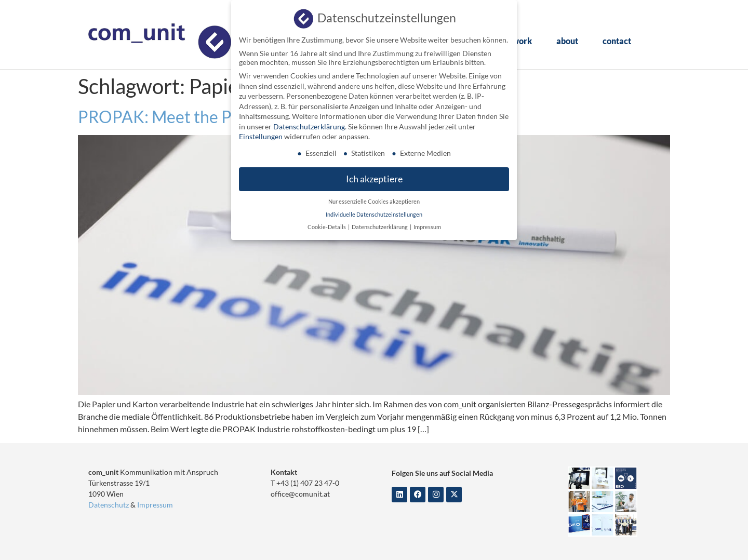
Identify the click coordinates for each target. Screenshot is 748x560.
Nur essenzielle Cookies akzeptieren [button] (374, 199)
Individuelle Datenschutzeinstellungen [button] (374, 212)
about (567, 41)
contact (617, 41)
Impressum (155, 505)
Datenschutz (109, 505)
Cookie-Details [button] (327, 225)
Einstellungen (261, 135)
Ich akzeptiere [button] (374, 177)
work (522, 41)
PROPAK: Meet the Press (170, 117)
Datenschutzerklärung (309, 124)
